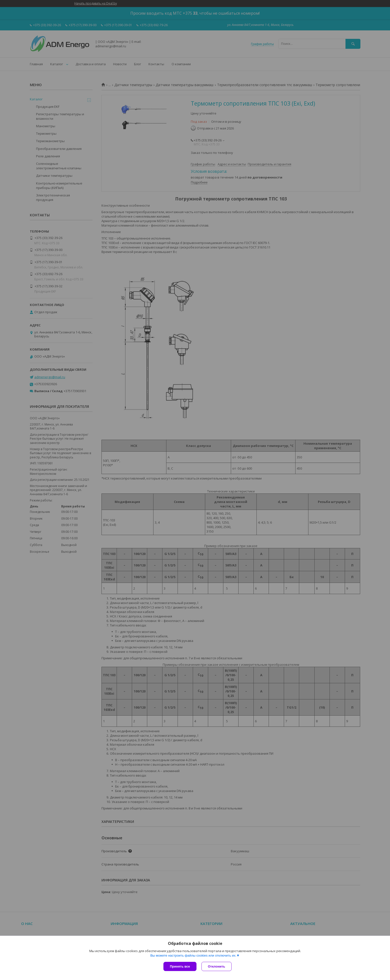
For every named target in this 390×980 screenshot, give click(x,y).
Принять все (180, 966)
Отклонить (217, 966)
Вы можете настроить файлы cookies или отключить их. (193, 955)
